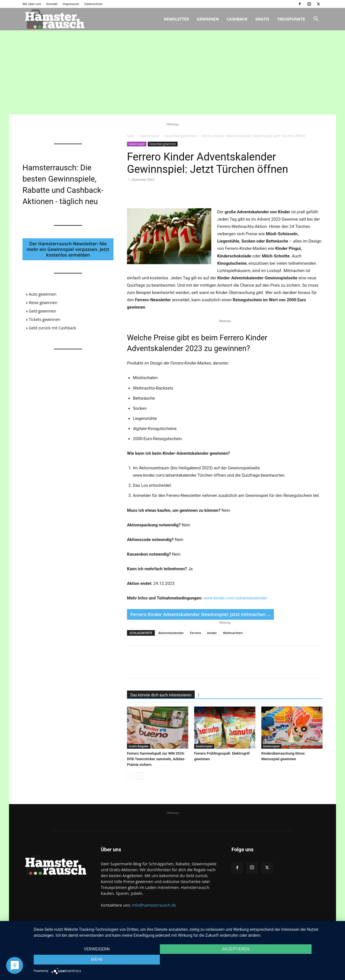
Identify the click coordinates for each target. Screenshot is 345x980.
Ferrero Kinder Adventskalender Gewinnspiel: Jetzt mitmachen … (200, 614)
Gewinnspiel (149, 136)
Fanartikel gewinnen (181, 136)
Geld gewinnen (43, 311)
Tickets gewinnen (45, 319)
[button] (316, 20)
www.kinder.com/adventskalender (235, 598)
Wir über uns (32, 4)
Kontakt (52, 4)
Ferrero (196, 633)
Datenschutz (94, 4)
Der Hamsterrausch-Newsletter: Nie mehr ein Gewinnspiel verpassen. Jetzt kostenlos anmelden (68, 249)
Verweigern (80, 961)
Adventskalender (171, 633)
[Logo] (54, 19)
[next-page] (139, 776)
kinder (212, 633)
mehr (294, 961)
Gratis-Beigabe (139, 746)
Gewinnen (208, 19)
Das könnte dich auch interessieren (161, 695)
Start (131, 136)
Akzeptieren (187, 961)
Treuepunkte (291, 19)
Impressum (71, 4)
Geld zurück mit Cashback (53, 328)
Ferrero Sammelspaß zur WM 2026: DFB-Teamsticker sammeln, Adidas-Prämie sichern (156, 759)
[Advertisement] (172, 73)
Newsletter (176, 19)
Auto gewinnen (43, 294)
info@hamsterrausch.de (154, 905)
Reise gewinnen (43, 303)
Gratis (262, 19)
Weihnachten (233, 633)
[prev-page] (130, 776)
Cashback (237, 19)
